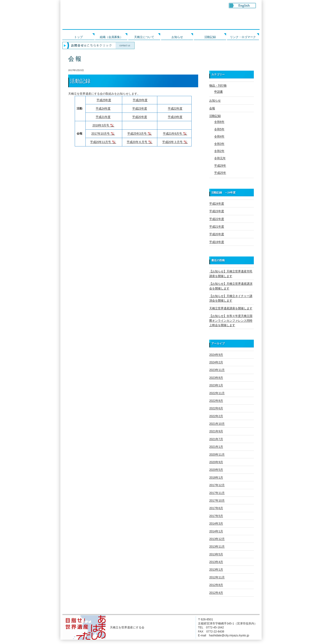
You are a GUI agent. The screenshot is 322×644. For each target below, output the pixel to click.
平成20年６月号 (137, 142)
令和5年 (219, 129)
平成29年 (220, 166)
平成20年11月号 (101, 142)
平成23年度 (140, 108)
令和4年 (219, 136)
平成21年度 (103, 117)
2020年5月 (216, 470)
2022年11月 (217, 393)
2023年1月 (216, 385)
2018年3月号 (101, 125)
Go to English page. (242, 6)
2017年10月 (217, 500)
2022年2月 (216, 416)
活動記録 (210, 37)
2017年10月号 (101, 133)
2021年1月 (216, 447)
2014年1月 (216, 531)
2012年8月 (216, 585)
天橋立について (144, 37)
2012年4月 (216, 593)
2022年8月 (216, 401)
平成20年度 (140, 117)
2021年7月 (216, 439)
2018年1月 (216, 477)
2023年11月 (217, 370)
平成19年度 (175, 117)
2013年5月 (216, 554)
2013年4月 (216, 562)
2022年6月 (216, 408)
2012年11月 (217, 577)
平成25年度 (104, 100)
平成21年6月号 (172, 133)
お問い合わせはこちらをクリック (161, 45)
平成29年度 (140, 100)
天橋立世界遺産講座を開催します (231, 308)
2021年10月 (217, 424)
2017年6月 (216, 508)
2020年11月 (217, 454)
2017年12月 (217, 485)
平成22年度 (175, 108)
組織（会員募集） (111, 37)
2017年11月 (217, 493)
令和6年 (219, 122)
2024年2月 (216, 362)
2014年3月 (216, 523)
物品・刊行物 (218, 85)
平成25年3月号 (137, 133)
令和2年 (219, 151)
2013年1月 (216, 569)
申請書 (218, 92)
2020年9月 (216, 462)
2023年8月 (216, 378)
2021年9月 (216, 431)
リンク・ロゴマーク (243, 37)
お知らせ (177, 37)
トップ (78, 37)
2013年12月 (217, 539)
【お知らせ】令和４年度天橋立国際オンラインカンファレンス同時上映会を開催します (231, 320)
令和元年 (220, 158)
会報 (212, 108)
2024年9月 (216, 355)
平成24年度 (103, 108)
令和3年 (219, 144)
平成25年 (220, 173)
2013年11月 (217, 546)
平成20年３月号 (172, 142)
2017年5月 (216, 516)
